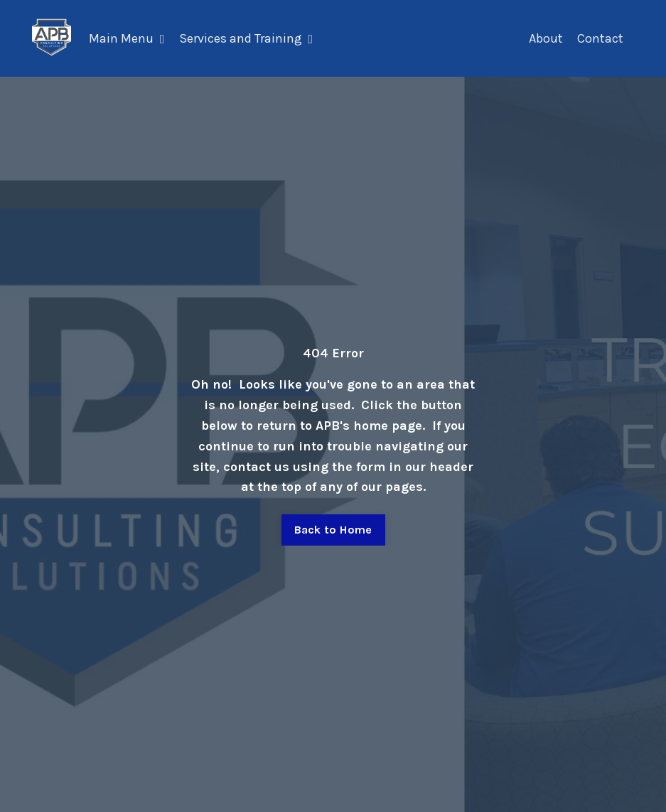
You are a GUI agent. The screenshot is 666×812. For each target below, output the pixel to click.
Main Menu (127, 38)
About (546, 38)
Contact (600, 38)
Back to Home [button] (333, 530)
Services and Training (246, 38)
